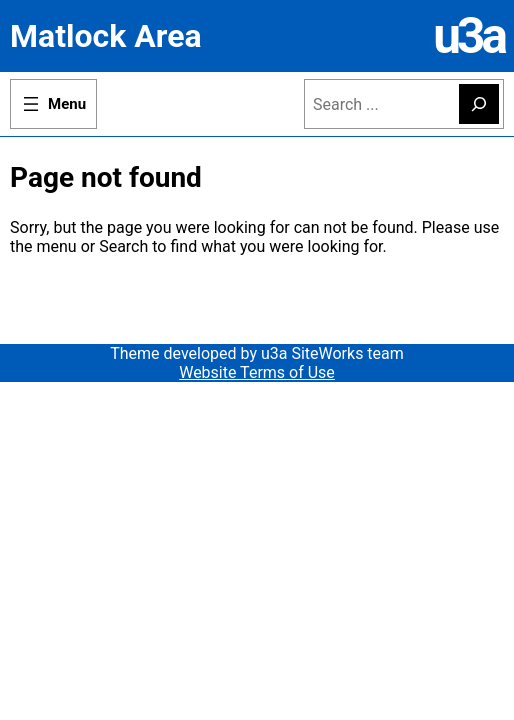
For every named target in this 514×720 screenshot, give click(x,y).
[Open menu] (53, 104)
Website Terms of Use (257, 372)
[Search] (479, 104)
